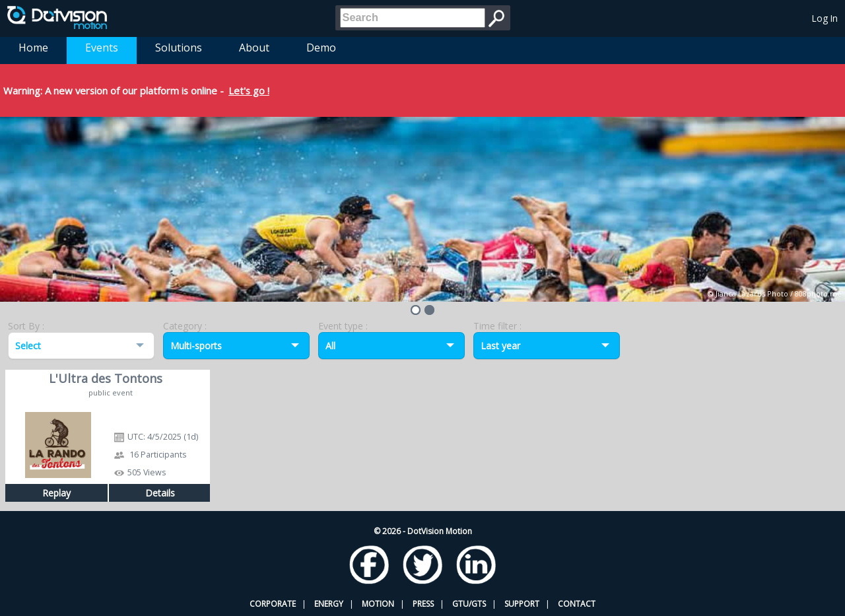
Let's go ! (249, 90)
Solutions (179, 48)
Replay (56, 493)
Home (33, 48)
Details (160, 493)
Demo (321, 48)
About (254, 48)
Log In (825, 18)
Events (102, 48)
